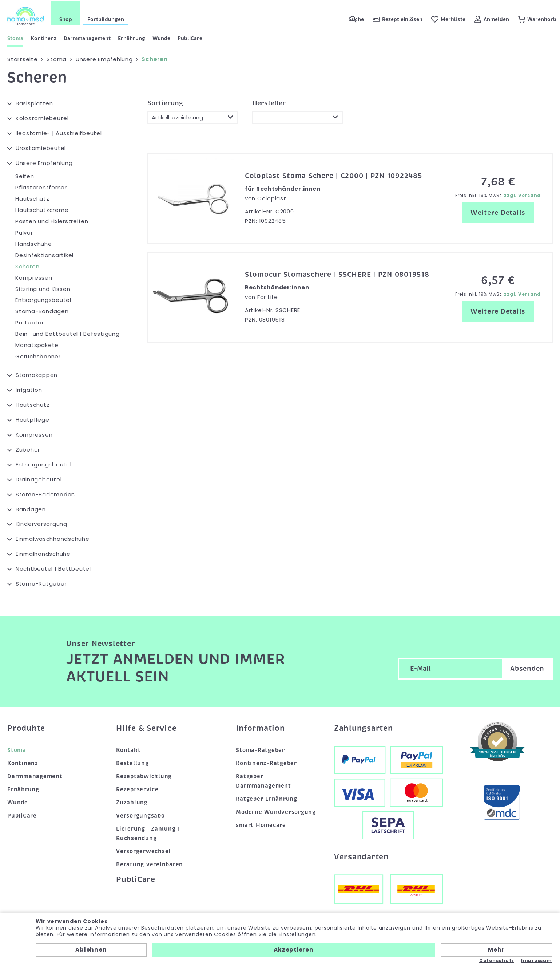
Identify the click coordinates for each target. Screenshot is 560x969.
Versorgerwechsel (143, 850)
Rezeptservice (137, 788)
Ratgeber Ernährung (267, 797)
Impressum (537, 961)
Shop (66, 18)
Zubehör (28, 448)
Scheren (27, 265)
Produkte (26, 727)
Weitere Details (498, 212)
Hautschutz (32, 197)
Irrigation (29, 388)
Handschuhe (34, 242)
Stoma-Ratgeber (41, 582)
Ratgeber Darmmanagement (263, 780)
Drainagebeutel (39, 478)
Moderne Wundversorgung (276, 811)
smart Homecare (261, 824)
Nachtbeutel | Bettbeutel (53, 568)
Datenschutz (497, 961)
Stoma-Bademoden (45, 493)
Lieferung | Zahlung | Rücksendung (148, 832)
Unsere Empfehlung (44, 162)
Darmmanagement (87, 37)
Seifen (25, 175)
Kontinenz (43, 37)
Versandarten (361, 855)
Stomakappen (37, 374)
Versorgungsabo (140, 814)
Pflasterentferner (41, 186)
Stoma (15, 37)
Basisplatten (34, 102)
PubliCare (190, 37)
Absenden (527, 667)
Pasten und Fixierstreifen (52, 220)
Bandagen (31, 508)
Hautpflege (33, 418)
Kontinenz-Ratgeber (266, 762)
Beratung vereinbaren (150, 863)
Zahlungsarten (364, 727)
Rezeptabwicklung (144, 775)
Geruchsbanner (38, 355)
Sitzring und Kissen (43, 287)
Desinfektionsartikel (44, 254)
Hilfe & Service (146, 727)
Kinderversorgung (41, 523)
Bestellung (132, 762)
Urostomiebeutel (41, 147)
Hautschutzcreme (42, 208)
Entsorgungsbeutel (43, 299)
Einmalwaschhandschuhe (53, 538)
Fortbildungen (106, 18)
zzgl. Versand (522, 194)
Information (260, 727)
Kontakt (128, 749)
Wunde (161, 37)
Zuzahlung (132, 801)
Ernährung (132, 37)
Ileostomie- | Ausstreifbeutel (59, 132)
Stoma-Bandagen (42, 310)
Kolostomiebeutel (42, 117)
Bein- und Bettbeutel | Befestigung (67, 333)
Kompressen (34, 276)
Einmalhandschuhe (43, 553)
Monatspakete (37, 344)
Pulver (24, 231)
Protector (30, 321)
